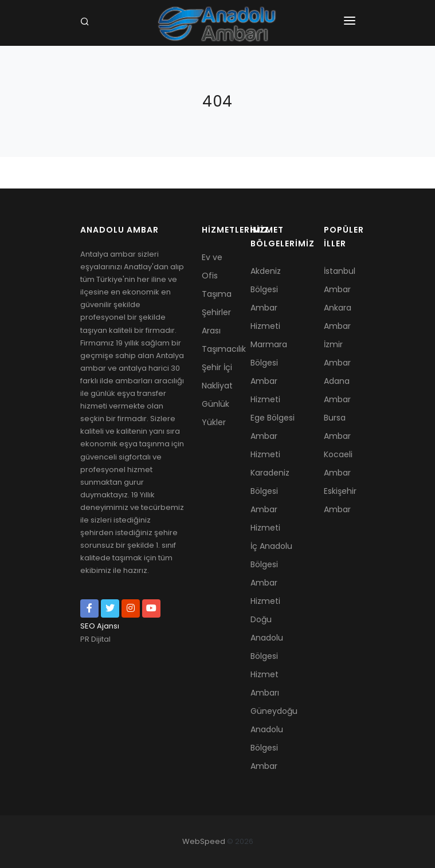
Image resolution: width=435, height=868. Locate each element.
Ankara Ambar (338, 317)
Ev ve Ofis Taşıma (217, 276)
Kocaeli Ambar (338, 464)
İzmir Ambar (337, 354)
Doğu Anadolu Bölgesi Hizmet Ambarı (267, 656)
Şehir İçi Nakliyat (217, 376)
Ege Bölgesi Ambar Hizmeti (273, 436)
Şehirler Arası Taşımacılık (217, 331)
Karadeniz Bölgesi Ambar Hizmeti (270, 500)
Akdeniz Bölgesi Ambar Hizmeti (266, 299)
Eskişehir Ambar (340, 500)
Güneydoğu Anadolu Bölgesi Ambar (274, 739)
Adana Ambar (337, 390)
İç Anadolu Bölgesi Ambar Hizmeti (271, 574)
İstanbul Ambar (340, 280)
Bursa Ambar (337, 427)
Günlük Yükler (215, 413)
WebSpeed (204, 841)
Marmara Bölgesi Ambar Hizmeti (269, 372)
